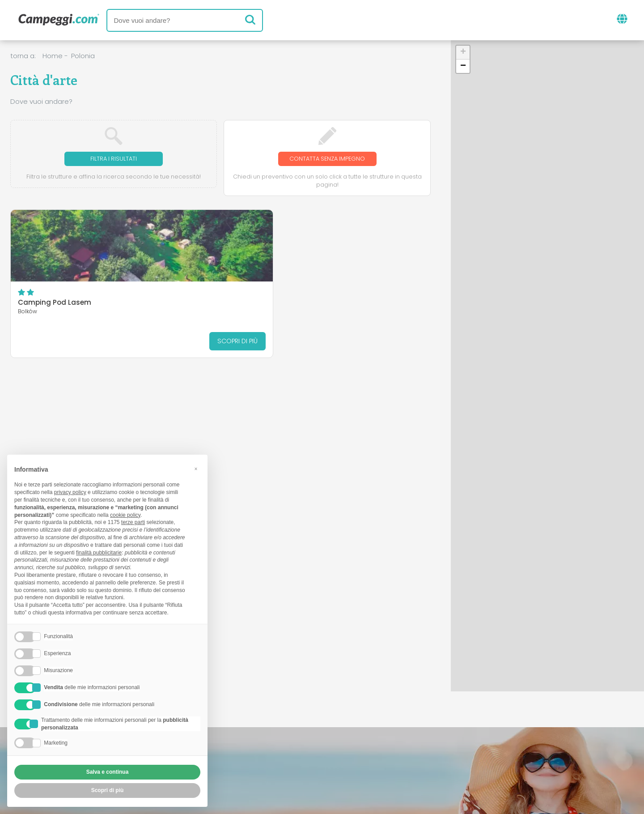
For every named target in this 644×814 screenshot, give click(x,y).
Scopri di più (107, 342)
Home (53, 56)
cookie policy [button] (125, 515)
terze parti (133, 522)
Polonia (83, 56)
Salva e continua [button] (108, 772)
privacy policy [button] (70, 492)
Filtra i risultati (114, 159)
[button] (463, 53)
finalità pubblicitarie (99, 553)
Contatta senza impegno (327, 159)
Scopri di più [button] (108, 790)
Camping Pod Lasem (55, 304)
